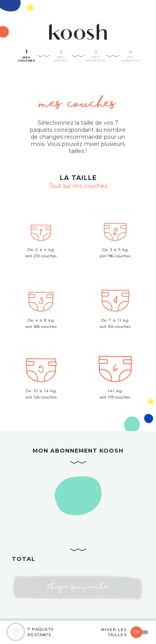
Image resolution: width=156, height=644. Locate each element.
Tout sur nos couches (78, 186)
